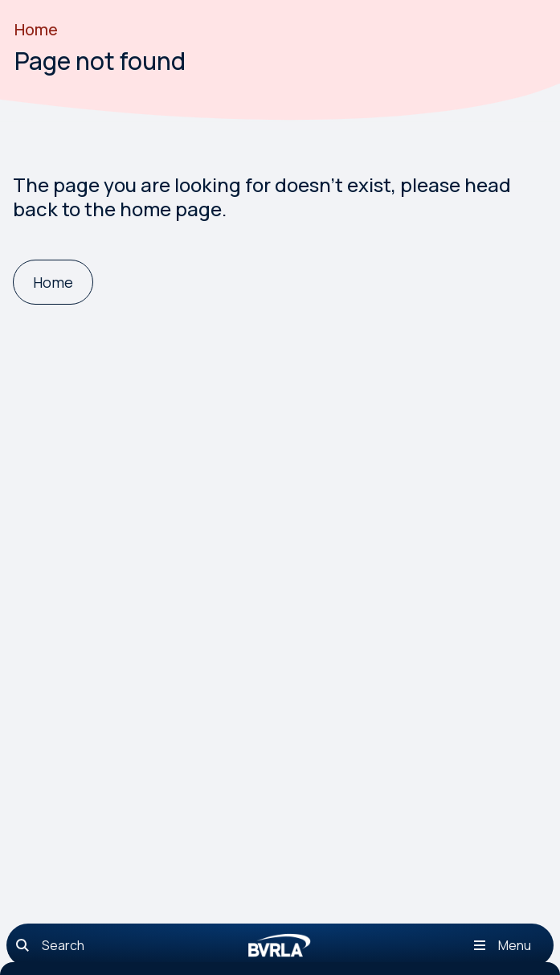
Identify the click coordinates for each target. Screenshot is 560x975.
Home (36, 29)
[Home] (53, 283)
